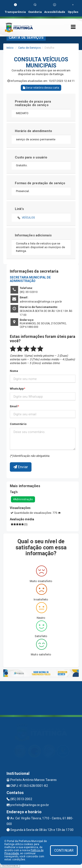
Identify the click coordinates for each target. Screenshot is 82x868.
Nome (14, 371)
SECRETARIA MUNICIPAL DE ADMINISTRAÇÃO (30, 279)
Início (10, 48)
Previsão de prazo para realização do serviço (33, 103)
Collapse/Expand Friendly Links (10, 866)
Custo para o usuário (31, 157)
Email (14, 406)
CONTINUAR (64, 850)
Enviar (21, 467)
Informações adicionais (33, 235)
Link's (19, 209)
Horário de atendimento (33, 131)
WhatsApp (17, 389)
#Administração (23, 499)
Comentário (18, 424)
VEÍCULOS (28, 217)
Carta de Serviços (29, 48)
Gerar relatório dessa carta (41, 88)
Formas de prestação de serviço (40, 183)
